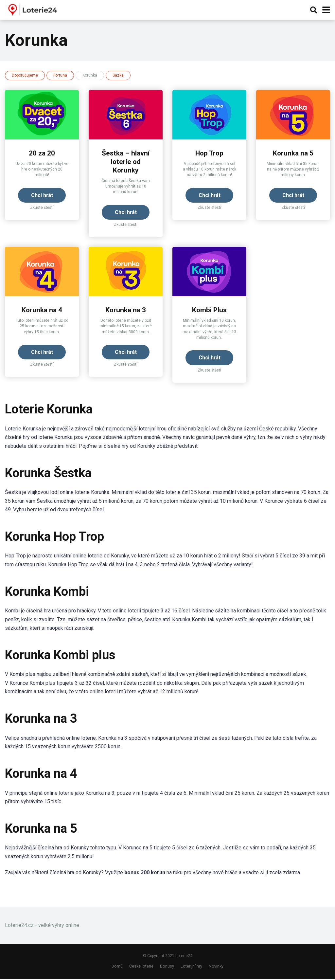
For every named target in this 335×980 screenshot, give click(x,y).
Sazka (118, 75)
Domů (117, 967)
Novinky (216, 967)
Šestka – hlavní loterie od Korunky (126, 162)
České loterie (141, 967)
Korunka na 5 (293, 153)
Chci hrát (42, 195)
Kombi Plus (210, 311)
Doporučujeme (25, 75)
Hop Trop (210, 153)
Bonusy (167, 967)
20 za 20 (42, 153)
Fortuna (60, 75)
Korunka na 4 (42, 311)
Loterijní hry (191, 967)
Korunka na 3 (126, 311)
